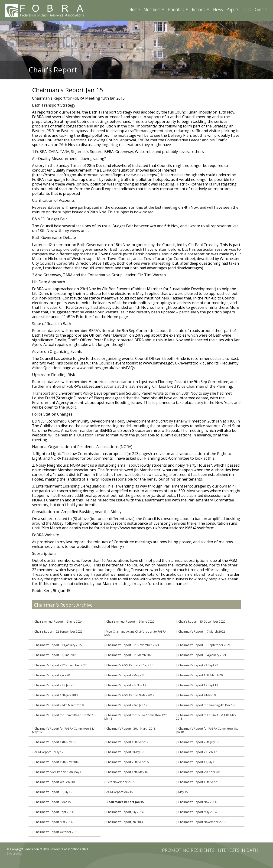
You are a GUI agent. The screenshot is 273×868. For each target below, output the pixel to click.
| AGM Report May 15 (119, 792)
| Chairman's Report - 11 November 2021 (132, 645)
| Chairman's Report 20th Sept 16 (126, 762)
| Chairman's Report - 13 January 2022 (57, 645)
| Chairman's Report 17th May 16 (126, 772)
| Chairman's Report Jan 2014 (123, 822)
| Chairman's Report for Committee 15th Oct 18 (64, 715)
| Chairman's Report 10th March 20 (199, 675)
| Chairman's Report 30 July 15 (52, 792)
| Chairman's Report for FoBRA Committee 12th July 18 (136, 717)
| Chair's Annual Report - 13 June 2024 (57, 622)
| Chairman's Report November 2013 (201, 822)
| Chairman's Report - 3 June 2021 (54, 655)
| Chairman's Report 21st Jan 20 (53, 685)
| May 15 (182, 792)
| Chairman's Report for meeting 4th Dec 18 (205, 705)
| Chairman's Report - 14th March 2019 (58, 705)
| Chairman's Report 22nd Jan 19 (126, 705)
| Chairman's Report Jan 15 (124, 802)
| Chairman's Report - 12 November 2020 (60, 665)
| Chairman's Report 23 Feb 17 (196, 752)
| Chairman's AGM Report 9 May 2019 (129, 695)
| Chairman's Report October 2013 (55, 832)
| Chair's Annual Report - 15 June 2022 (129, 622)
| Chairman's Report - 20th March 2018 (130, 729)
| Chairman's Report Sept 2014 (53, 812)
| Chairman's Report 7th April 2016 (199, 772)
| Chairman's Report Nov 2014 (196, 802)
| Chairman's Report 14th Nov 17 (54, 742)
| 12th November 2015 (119, 782)
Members (152, 9)
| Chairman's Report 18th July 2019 (55, 695)
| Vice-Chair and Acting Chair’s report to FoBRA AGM (135, 633)
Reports (199, 9)
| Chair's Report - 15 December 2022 (201, 622)
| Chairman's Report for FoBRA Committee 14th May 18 (64, 730)
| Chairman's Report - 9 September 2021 (203, 645)
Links (247, 9)
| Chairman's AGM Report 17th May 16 (58, 772)
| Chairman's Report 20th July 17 (197, 742)
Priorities (176, 9)
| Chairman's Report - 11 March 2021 (128, 655)
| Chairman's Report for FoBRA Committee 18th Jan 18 (208, 730)
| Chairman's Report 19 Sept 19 (197, 685)
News (218, 9)
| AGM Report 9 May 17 (48, 752)
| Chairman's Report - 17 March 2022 (200, 632)
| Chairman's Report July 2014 (124, 812)
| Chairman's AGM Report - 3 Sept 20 (129, 665)
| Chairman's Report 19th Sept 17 (126, 742)
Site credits (15, 853)
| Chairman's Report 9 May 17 (124, 752)
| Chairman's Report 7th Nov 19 (125, 685)
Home (135, 9)
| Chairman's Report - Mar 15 (51, 802)
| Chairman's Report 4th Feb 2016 (55, 782)
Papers (233, 9)
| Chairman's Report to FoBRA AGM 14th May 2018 (206, 717)
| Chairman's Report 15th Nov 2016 (55, 762)
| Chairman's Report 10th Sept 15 (198, 782)
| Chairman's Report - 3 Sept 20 (197, 665)
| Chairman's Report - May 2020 (125, 675)
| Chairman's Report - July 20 (51, 675)
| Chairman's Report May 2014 (196, 812)
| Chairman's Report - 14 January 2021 (201, 655)
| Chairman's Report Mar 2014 (52, 822)
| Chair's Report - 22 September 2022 (57, 632)
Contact (261, 9)
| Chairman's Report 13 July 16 (196, 762)
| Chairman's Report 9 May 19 (196, 695)
